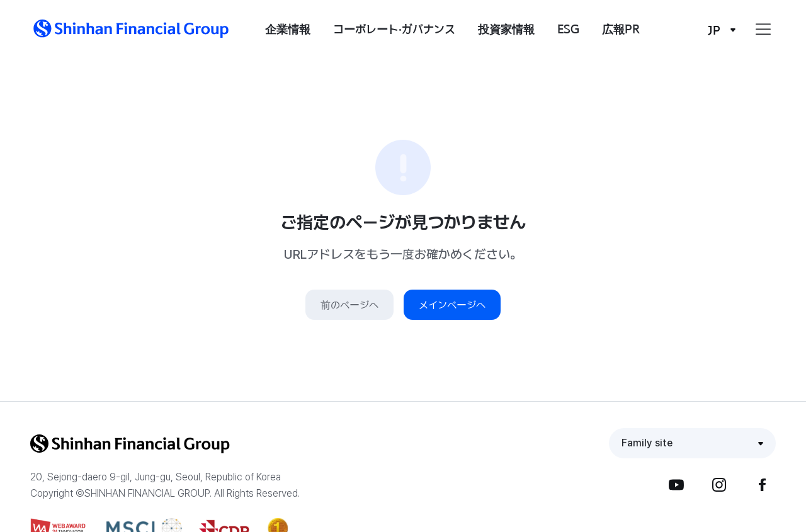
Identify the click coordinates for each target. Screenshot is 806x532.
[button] (131, 29)
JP (714, 30)
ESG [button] (568, 29)
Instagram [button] (719, 485)
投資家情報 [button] (506, 29)
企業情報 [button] (288, 29)
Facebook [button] (762, 485)
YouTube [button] (676, 485)
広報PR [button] (621, 29)
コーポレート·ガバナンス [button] (394, 29)
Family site (647, 443)
